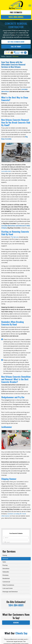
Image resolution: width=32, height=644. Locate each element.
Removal (5, 559)
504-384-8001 (16, 17)
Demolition (6, 569)
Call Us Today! (16, 47)
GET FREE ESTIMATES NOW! (16, 42)
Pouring (5, 565)
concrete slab (6, 171)
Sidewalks (6, 572)
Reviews (16, 623)
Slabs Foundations (8, 585)
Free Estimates (16, 12)
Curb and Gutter (8, 588)
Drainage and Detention (10, 592)
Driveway (6, 575)
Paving (5, 555)
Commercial (6, 582)
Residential (6, 578)
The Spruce (15, 237)
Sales (4, 562)
